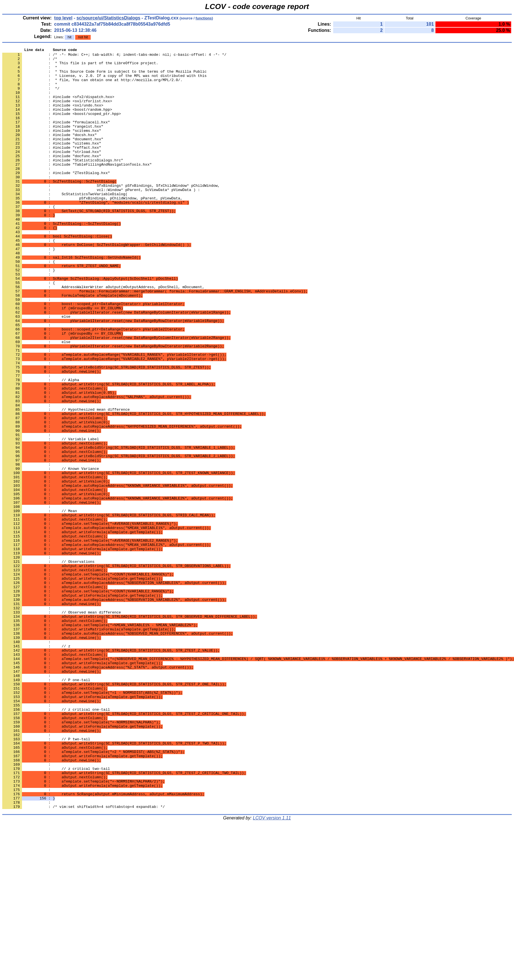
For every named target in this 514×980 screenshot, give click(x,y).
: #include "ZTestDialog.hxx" (56, 198)
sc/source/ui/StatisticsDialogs (108, 18)
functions (204, 18)
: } (29, 289)
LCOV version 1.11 (272, 970)
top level (63, 18)
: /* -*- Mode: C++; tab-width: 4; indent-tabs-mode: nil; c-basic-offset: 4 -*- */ (114, 56)
